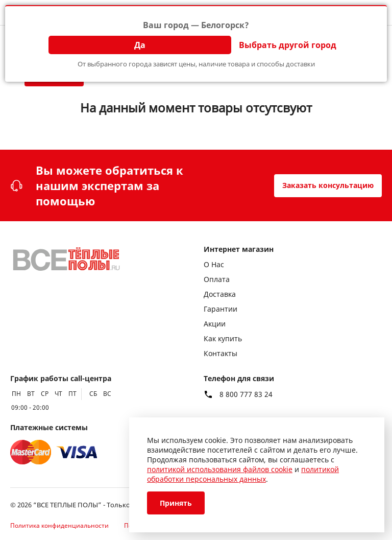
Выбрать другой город (288, 45)
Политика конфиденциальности (59, 525)
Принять (176, 503)
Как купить (223, 338)
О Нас (214, 264)
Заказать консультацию (328, 185)
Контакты (220, 353)
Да (140, 45)
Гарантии (220, 309)
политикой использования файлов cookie (220, 469)
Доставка (220, 294)
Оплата (217, 279)
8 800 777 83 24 (246, 394)
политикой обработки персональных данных (243, 474)
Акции (215, 324)
